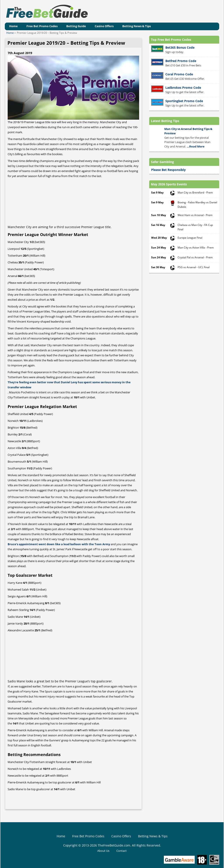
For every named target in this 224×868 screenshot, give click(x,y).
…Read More (196, 146)
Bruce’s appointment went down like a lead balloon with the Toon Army (59, 544)
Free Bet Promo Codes (42, 26)
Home (13, 26)
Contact (122, 851)
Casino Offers (104, 26)
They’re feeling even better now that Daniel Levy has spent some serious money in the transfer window (69, 385)
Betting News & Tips (136, 26)
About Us (103, 851)
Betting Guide (76, 26)
